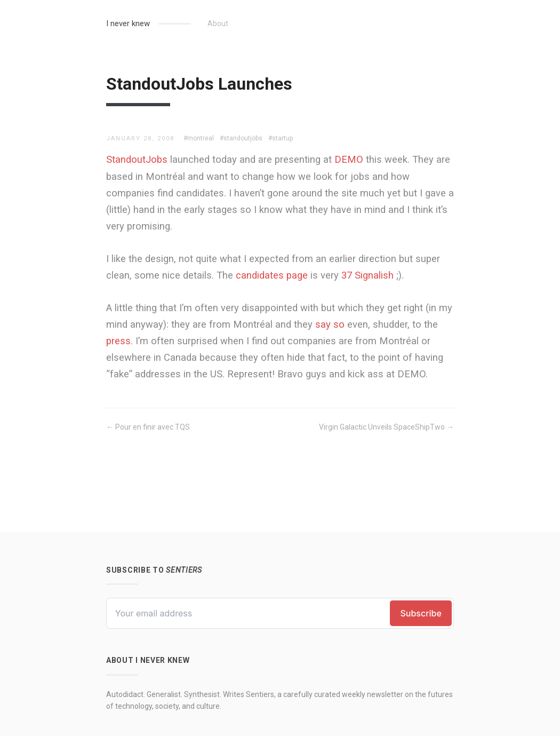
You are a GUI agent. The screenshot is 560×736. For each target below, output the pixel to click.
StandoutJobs (137, 159)
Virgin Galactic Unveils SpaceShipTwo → (386, 427)
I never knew (128, 23)
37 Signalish (367, 275)
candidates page (272, 275)
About (218, 23)
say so (330, 324)
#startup (281, 138)
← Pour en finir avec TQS (148, 427)
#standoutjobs (241, 138)
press (118, 341)
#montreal (199, 138)
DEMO (349, 159)
